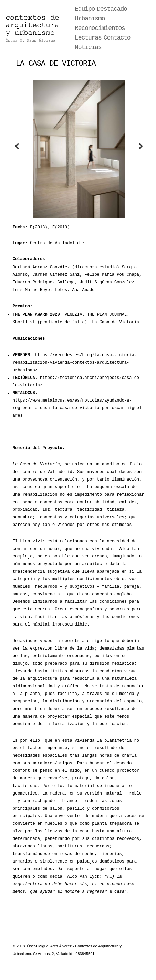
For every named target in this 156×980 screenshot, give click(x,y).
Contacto (117, 38)
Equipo (85, 9)
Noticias (88, 47)
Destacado (112, 9)
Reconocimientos (100, 28)
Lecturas (88, 38)
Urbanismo (90, 19)
